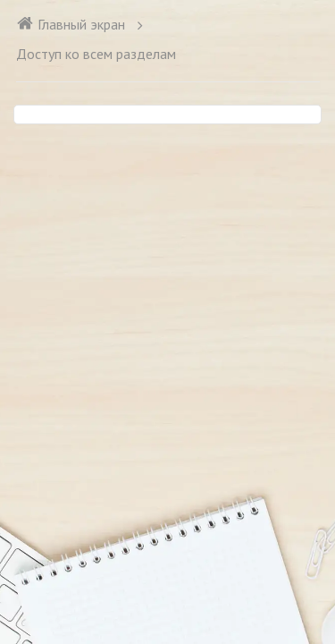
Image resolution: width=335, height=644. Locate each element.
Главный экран (71, 24)
